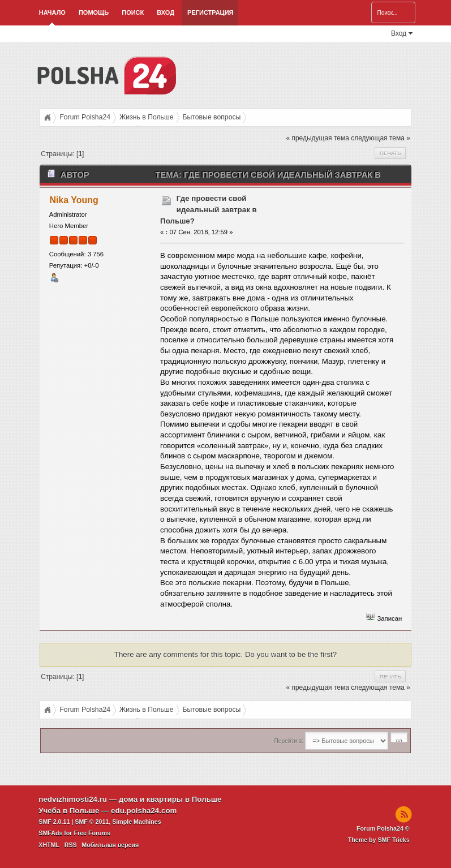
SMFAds (50, 833)
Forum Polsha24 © (383, 828)
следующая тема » (381, 138)
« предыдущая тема (317, 138)
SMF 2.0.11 (54, 822)
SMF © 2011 (92, 822)
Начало (52, 12)
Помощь (94, 12)
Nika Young (74, 200)
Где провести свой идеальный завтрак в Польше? (209, 210)
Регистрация (210, 12)
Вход (166, 12)
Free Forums (92, 833)
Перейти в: (289, 741)
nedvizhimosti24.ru (73, 799)
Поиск (133, 12)
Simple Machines (136, 822)
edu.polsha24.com (144, 811)
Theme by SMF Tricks (379, 840)
